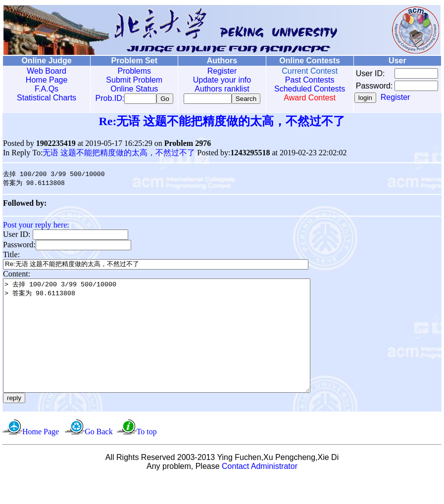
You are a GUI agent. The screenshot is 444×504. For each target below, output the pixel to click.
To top (147, 457)
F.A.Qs (45, 89)
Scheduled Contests (296, 89)
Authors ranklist (212, 89)
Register (212, 71)
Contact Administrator (260, 491)
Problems (128, 71)
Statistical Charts (45, 98)
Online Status (128, 89)
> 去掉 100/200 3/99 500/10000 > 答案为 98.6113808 (175, 350)
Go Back (99, 457)
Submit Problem (128, 80)
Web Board (45, 71)
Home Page (45, 80)
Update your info (212, 80)
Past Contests (296, 80)
